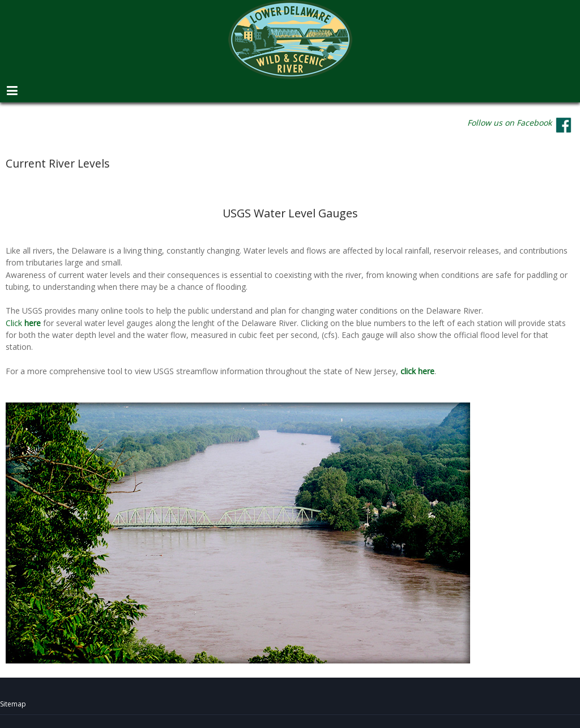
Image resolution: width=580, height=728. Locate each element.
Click (24, 323)
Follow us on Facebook (509, 123)
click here (417, 371)
